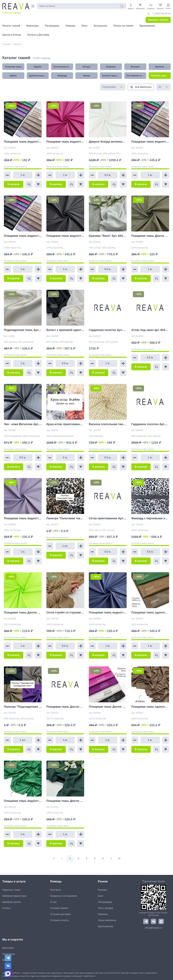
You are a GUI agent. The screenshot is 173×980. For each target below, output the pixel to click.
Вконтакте (8, 948)
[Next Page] (111, 858)
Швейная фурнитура (14, 896)
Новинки (103, 914)
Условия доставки (61, 914)
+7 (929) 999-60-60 (161, 13)
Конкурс (103, 890)
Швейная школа (12, 902)
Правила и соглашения (64, 896)
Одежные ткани (11, 890)
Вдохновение (106, 926)
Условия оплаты (59, 920)
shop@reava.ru (153, 928)
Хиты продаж (106, 908)
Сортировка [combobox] (109, 87)
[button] (121, 87)
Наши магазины (107, 920)
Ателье (6, 908)
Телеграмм (9, 954)
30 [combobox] (160, 87)
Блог (101, 896)
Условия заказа (59, 908)
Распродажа (105, 902)
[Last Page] (119, 858)
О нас (53, 902)
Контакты (56, 890)
